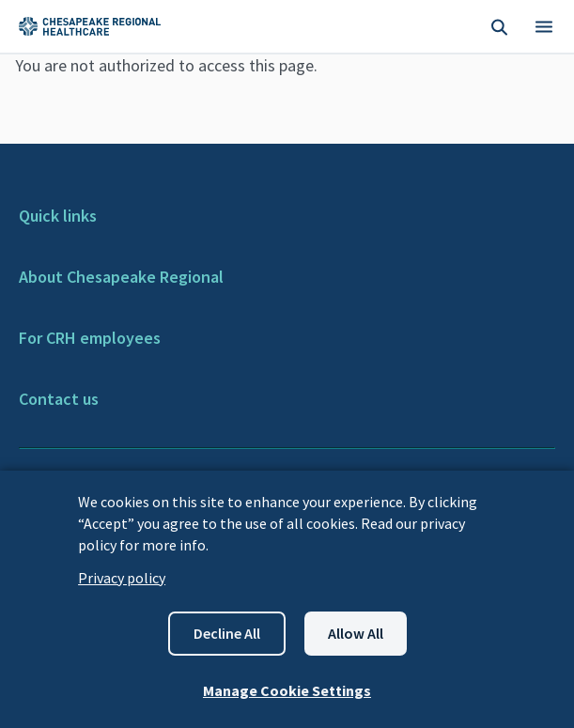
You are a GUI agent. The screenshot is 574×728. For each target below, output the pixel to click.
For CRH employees (90, 338)
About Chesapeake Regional (121, 277)
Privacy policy (122, 578)
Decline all (227, 633)
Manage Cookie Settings (287, 690)
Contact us (59, 399)
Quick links (58, 216)
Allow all (356, 633)
